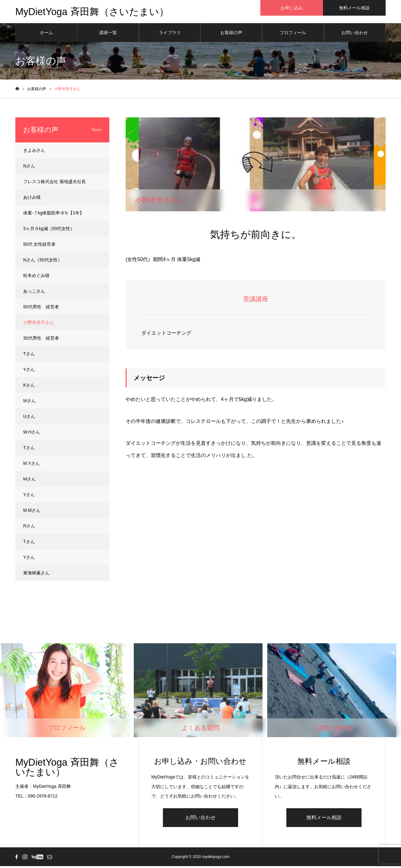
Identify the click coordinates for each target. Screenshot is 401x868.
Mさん (29, 403)
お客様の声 (231, 34)
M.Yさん (31, 465)
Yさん (29, 371)
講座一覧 (108, 34)
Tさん (29, 356)
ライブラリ (170, 34)
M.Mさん (32, 512)
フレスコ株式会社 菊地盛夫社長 (55, 183)
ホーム (46, 34)
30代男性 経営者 (41, 340)
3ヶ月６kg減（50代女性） (49, 230)
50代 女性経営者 (39, 246)
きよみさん (34, 152)
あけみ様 (32, 199)
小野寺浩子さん (39, 324)
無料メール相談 (324, 819)
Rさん (29, 528)
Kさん (29, 387)
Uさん (29, 418)
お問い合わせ (355, 34)
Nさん (29, 168)
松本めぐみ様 (36, 277)
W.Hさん (32, 434)
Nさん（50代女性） (43, 262)
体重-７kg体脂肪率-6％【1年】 (54, 215)
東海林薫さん (36, 575)
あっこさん (34, 293)
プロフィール (293, 34)
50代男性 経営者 (41, 309)
